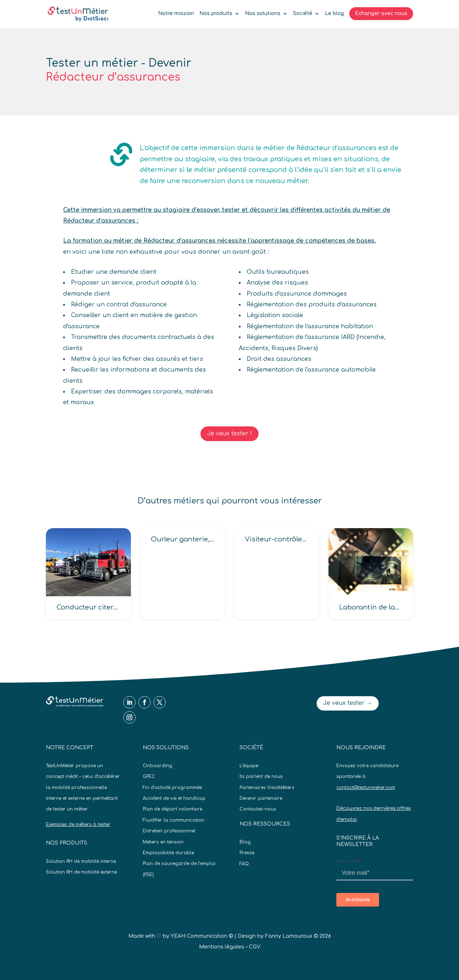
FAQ (244, 864)
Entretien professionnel (169, 831)
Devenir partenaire (261, 798)
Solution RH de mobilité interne (81, 861)
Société (303, 14)
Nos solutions (263, 14)
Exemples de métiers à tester (78, 824)
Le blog (334, 14)
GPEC (149, 776)
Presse (247, 853)
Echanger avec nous (381, 13)
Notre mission (176, 14)
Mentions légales (222, 947)
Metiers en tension (163, 842)
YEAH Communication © (202, 936)
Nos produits (216, 14)
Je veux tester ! (229, 434)
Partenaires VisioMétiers (267, 788)
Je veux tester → (348, 703)
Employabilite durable (168, 853)
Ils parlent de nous (261, 776)
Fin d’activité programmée (172, 788)
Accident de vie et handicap (174, 798)
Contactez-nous (258, 809)
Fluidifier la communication (174, 820)
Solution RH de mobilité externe (81, 872)
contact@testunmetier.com (366, 788)
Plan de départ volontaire (172, 809)
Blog (245, 842)
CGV (255, 947)
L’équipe (249, 766)
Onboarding (157, 766)
